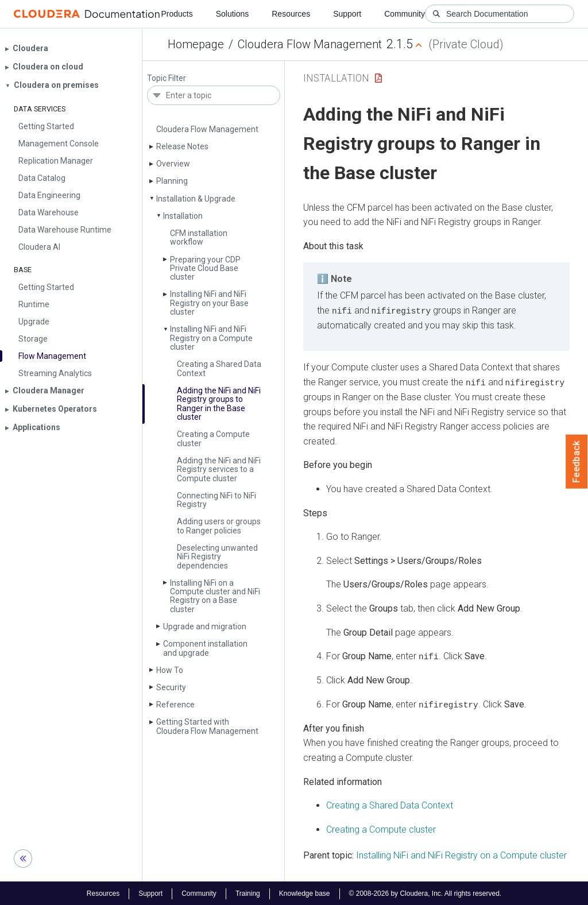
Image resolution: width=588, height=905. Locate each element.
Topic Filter (167, 78)
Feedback (577, 462)
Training (248, 892)
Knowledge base (305, 892)
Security (171, 687)
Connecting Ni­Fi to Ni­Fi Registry (216, 500)
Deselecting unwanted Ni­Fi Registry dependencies (217, 557)
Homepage (196, 44)
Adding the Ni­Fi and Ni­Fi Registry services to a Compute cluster (219, 469)
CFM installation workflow (199, 237)
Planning (172, 181)
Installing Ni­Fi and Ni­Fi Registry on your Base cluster (209, 303)
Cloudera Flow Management (310, 44)
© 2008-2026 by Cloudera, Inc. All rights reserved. (425, 892)
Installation (183, 216)
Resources (291, 14)
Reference (175, 705)
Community (405, 14)
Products (177, 14)
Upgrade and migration (205, 626)
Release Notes (182, 146)
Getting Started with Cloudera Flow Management (207, 726)
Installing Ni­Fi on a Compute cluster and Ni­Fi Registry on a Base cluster (215, 596)
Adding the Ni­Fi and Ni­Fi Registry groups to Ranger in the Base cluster (219, 404)
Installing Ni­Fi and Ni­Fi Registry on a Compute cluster (211, 338)
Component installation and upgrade (205, 648)
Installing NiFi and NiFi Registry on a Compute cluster (461, 855)
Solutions (233, 14)
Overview (173, 164)
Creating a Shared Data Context (219, 368)
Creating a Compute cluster (213, 438)
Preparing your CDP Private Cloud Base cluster (205, 268)
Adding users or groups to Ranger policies (219, 526)
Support (347, 14)
